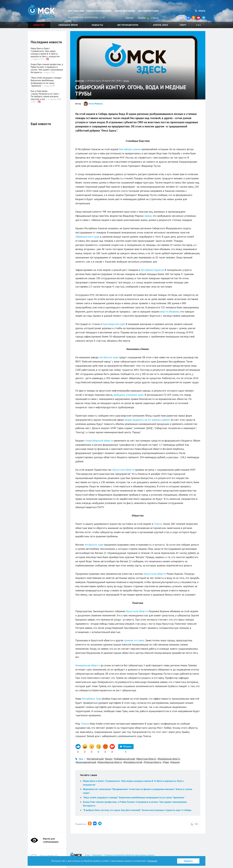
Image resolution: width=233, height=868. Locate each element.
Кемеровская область (88, 665)
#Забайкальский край (124, 759)
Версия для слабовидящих (51, 840)
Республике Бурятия (152, 270)
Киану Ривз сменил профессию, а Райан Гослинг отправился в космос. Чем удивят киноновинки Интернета (47, 68)
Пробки (142, 18)
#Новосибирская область (110, 762)
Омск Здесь (43, 12)
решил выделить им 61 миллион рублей (147, 420)
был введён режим (130, 149)
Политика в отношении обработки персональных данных (130, 855)
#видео (109, 759)
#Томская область (153, 762)
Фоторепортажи (148, 11)
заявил (148, 216)
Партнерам (97, 855)
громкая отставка (134, 640)
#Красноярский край (86, 762)
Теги (81, 759)
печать (126, 81)
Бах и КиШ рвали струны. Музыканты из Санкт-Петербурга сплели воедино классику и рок (45, 95)
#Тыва (166, 762)
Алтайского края (109, 357)
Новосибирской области (99, 441)
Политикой (152, 861)
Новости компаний (99, 11)
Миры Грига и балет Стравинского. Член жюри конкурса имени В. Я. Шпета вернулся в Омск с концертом (45, 52)
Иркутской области (123, 470)
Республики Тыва (91, 699)
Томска (85, 724)
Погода (129, 18)
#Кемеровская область (169, 759)
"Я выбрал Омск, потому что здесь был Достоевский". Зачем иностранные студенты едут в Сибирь (137, 810)
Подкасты (97, 25)
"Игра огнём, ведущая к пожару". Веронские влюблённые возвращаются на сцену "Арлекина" (134, 797)
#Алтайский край (95, 759)
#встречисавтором (128, 25)
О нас (87, 855)
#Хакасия (175, 762)
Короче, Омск (161, 25)
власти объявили (170, 312)
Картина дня (76, 11)
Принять (188, 861)
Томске (158, 524)
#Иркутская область (146, 759)
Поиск (200, 11)
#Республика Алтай (133, 762)
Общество (39, 25)
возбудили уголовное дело (128, 395)
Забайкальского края (87, 237)
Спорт (183, 25)
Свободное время (68, 25)
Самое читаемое (125, 11)
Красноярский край (114, 324)
